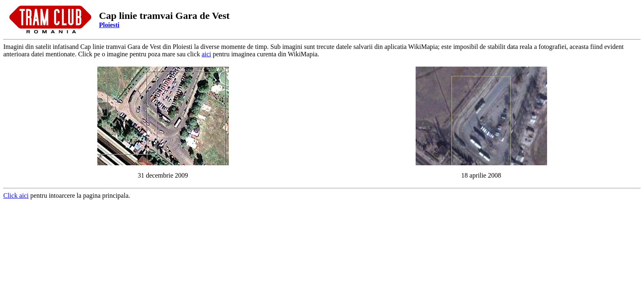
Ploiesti (109, 25)
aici (206, 54)
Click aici (16, 195)
